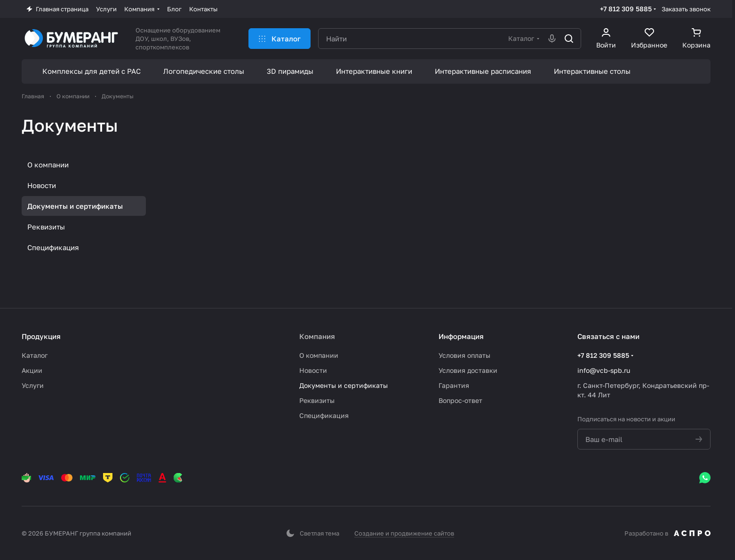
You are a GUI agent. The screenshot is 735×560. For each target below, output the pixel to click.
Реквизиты (46, 227)
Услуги (33, 385)
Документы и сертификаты (75, 206)
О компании (48, 165)
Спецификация (53, 247)
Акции (32, 370)
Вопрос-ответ (460, 400)
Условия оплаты (464, 355)
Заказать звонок (686, 9)
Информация (461, 336)
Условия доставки (468, 370)
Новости (42, 185)
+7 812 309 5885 (626, 9)
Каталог (35, 355)
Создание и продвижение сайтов (404, 533)
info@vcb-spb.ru (604, 370)
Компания (317, 336)
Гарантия (454, 385)
